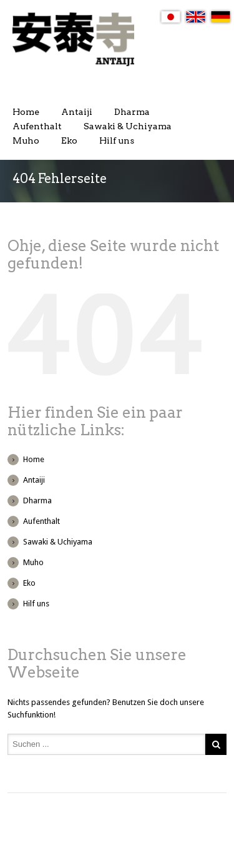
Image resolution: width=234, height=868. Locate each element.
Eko (69, 141)
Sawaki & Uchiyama (128, 126)
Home (26, 112)
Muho (26, 141)
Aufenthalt (37, 126)
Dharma (132, 112)
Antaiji (77, 112)
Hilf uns (117, 141)
